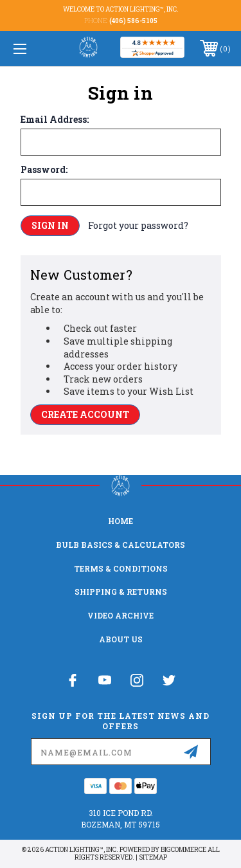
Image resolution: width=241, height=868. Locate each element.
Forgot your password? (138, 225)
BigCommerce (183, 850)
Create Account (85, 414)
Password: (44, 170)
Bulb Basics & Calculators (121, 545)
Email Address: (55, 120)
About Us (121, 639)
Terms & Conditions (121, 568)
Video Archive (121, 615)
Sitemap (153, 857)
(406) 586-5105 (133, 21)
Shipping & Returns (121, 592)
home (121, 521)
